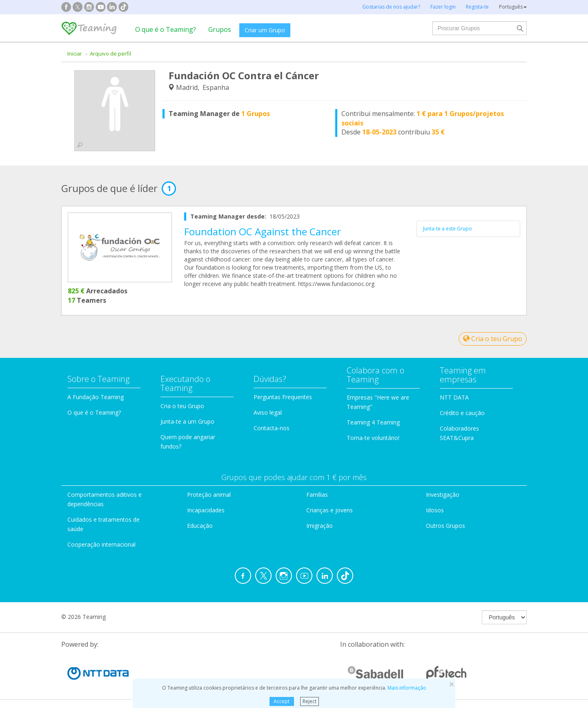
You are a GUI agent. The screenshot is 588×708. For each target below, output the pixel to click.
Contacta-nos (272, 428)
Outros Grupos (445, 526)
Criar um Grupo (265, 30)
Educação (200, 526)
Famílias (317, 495)
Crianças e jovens (330, 510)
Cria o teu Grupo (493, 339)
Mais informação (407, 688)
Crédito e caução (462, 413)
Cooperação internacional (101, 544)
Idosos (435, 510)
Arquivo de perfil (110, 54)
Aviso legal (268, 412)
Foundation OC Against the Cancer (263, 231)
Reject (310, 701)
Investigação (443, 495)
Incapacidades (206, 510)
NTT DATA (454, 397)
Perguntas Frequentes (283, 397)
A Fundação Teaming (96, 397)
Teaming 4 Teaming (373, 422)
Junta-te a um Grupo (187, 421)
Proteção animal (209, 495)
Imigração (320, 526)
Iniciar (75, 54)
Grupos (220, 29)
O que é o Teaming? (166, 29)
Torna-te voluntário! (373, 438)
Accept (282, 701)
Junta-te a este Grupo (448, 229)
